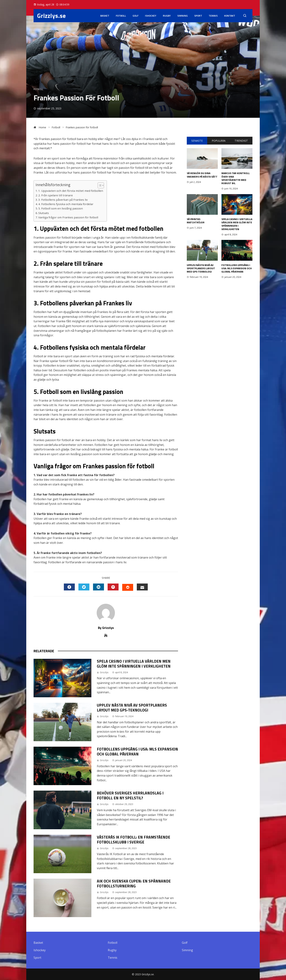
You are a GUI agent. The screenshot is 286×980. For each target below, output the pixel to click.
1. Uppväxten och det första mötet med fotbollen (71, 191)
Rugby (167, 16)
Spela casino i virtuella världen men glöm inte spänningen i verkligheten (134, 664)
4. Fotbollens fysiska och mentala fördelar (66, 204)
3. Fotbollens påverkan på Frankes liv (63, 200)
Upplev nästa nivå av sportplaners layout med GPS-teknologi (132, 708)
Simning (182, 16)
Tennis (213, 16)
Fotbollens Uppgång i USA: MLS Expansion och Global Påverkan (137, 751)
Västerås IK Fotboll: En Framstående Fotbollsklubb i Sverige (134, 840)
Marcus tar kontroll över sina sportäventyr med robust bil (236, 178)
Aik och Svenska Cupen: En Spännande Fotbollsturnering (134, 883)
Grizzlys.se (52, 16)
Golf (136, 16)
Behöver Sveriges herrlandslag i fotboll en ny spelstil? (130, 795)
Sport (198, 16)
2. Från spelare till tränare (56, 195)
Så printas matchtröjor (196, 221)
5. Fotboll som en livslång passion (61, 208)
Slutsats (44, 213)
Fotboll (121, 16)
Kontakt (230, 16)
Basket (105, 16)
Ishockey (151, 16)
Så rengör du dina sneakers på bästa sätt (202, 175)
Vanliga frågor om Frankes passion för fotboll (68, 217)
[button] (99, 185)
